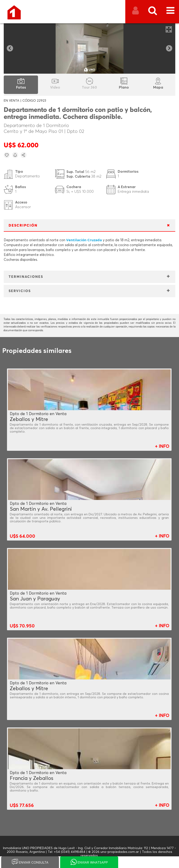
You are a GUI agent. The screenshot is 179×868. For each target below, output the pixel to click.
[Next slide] (169, 48)
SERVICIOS (20, 291)
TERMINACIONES (26, 277)
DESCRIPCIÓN (23, 226)
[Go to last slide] (10, 48)
